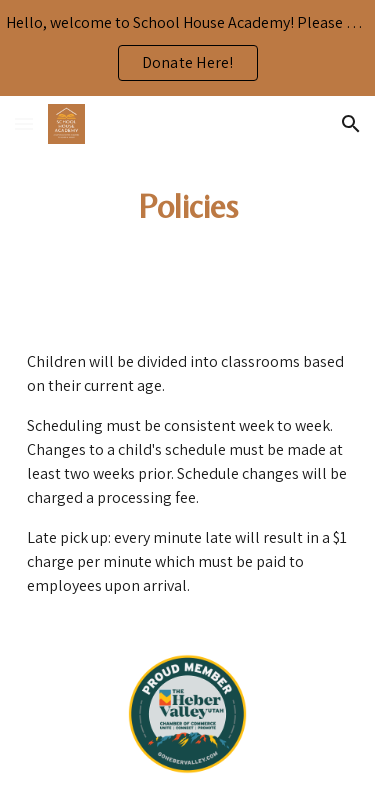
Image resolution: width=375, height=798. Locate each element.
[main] (188, 207)
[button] (24, 123)
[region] (187, 48)
